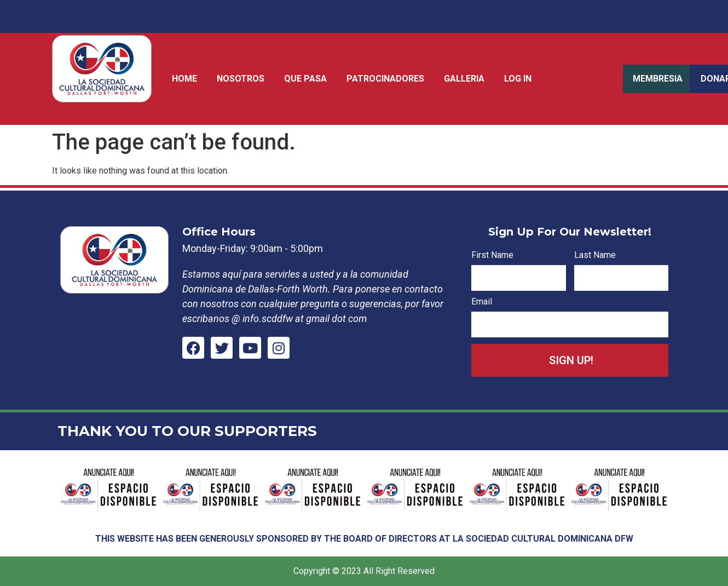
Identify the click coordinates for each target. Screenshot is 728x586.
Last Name (595, 255)
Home (184, 79)
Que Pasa (305, 79)
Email (482, 302)
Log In (518, 79)
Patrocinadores (385, 79)
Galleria (464, 79)
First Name (492, 255)
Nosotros (241, 79)
